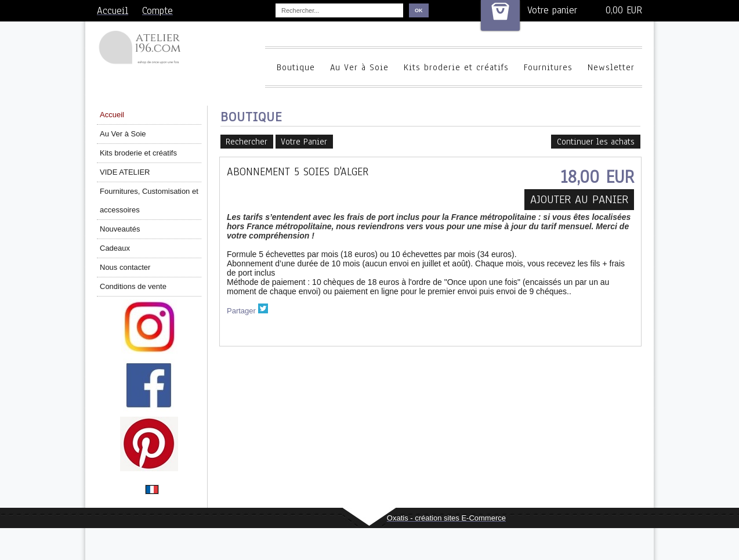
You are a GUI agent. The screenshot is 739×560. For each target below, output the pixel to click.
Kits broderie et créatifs (456, 67)
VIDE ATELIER (125, 172)
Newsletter (611, 67)
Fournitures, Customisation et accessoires (149, 200)
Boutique (296, 67)
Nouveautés (120, 229)
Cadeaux (115, 248)
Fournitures (548, 67)
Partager (241, 311)
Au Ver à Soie (359, 67)
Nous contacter (125, 267)
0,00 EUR (624, 10)
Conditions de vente (133, 286)
